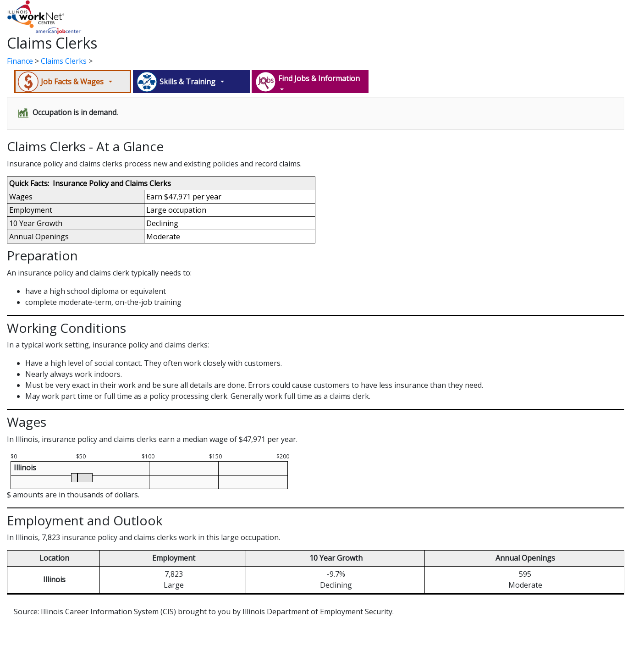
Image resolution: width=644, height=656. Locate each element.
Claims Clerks (64, 61)
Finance (20, 61)
